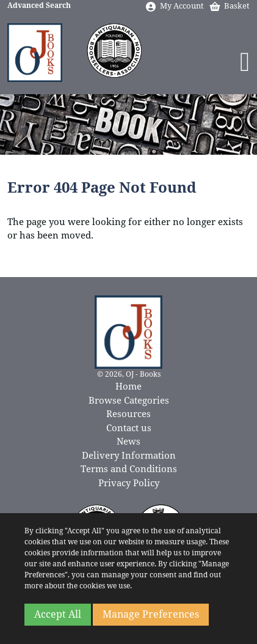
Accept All (58, 614)
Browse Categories (129, 401)
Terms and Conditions (129, 469)
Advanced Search (39, 6)
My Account (174, 6)
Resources (128, 414)
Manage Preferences (151, 614)
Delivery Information (129, 456)
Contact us (129, 428)
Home (128, 387)
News (128, 442)
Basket (229, 6)
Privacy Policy (129, 483)
